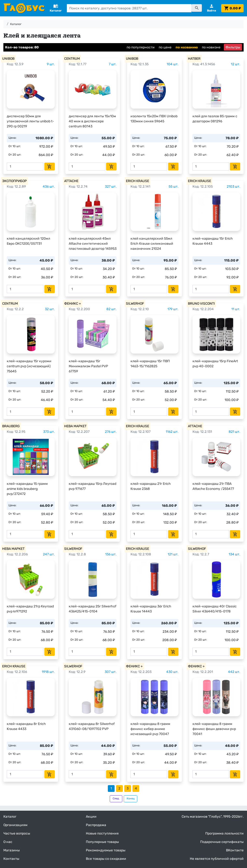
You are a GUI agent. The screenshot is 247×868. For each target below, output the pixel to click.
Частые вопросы (17, 833)
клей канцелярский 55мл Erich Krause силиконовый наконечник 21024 (152, 244)
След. (116, 799)
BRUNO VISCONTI (201, 304)
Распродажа (96, 825)
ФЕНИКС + (73, 304)
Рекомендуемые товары (106, 850)
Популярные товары (102, 842)
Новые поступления (102, 833)
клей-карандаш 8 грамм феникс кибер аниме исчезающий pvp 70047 (150, 729)
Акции (91, 817)
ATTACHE (71, 181)
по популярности (141, 47)
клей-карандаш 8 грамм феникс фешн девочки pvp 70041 (214, 729)
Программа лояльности (224, 833)
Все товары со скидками (106, 859)
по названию (187, 47)
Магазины (12, 850)
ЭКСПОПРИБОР (14, 181)
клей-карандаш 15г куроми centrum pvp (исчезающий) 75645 (29, 366)
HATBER (194, 59)
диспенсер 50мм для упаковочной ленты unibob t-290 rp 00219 (30, 121)
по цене (165, 47)
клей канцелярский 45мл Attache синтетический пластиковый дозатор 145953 (93, 244)
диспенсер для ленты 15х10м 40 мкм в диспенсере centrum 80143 (92, 121)
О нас (8, 842)
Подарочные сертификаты (222, 842)
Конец (131, 799)
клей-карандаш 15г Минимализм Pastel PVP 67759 (88, 366)
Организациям (15, 825)
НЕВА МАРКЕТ (75, 426)
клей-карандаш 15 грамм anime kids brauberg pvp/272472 (27, 489)
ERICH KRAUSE (137, 181)
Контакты (11, 859)
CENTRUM (72, 59)
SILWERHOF (135, 304)
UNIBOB (8, 59)
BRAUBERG (11, 426)
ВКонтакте (235, 850)
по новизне (211, 47)
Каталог (16, 24)
